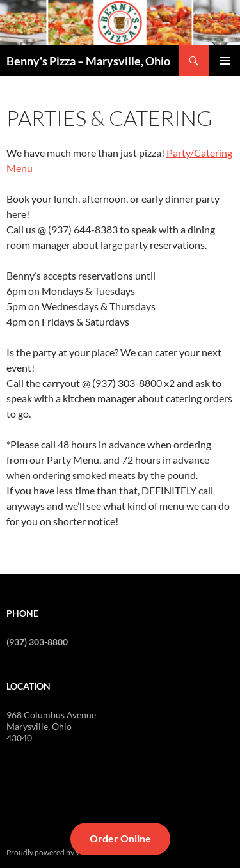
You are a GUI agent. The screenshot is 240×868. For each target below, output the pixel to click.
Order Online (120, 838)
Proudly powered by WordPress (60, 852)
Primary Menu (225, 61)
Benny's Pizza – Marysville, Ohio (88, 61)
